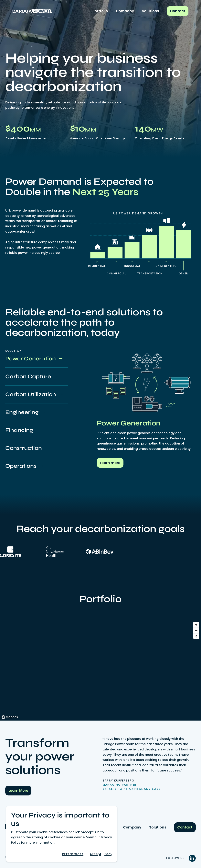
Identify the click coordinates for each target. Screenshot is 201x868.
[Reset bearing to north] (196, 636)
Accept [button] (95, 854)
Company (125, 11)
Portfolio (100, 11)
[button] (73, 854)
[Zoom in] (196, 625)
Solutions (150, 11)
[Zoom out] (196, 630)
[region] (100, 670)
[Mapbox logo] (10, 717)
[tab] (37, 359)
